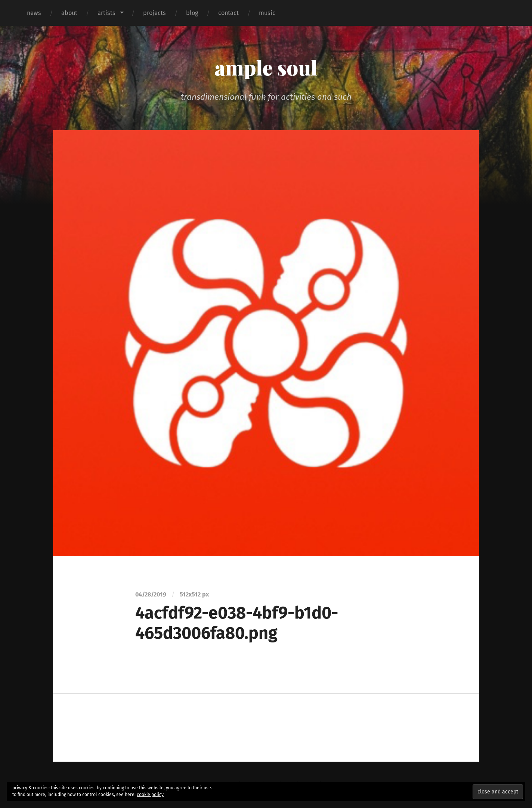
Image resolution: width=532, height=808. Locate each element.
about (69, 13)
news (34, 13)
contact (228, 13)
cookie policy (150, 795)
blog (192, 13)
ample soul (266, 67)
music (267, 13)
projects (154, 13)
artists (106, 13)
